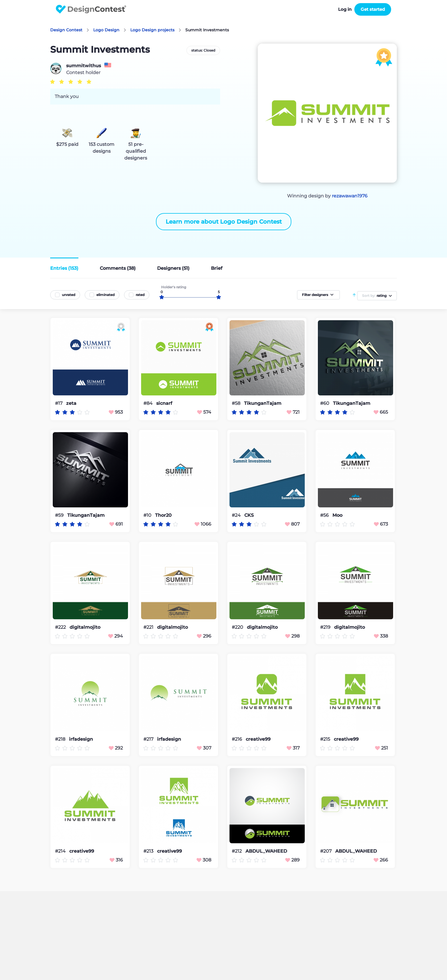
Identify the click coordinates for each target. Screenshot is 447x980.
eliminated (105, 295)
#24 (237, 515)
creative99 (258, 739)
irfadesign (81, 739)
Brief (217, 268)
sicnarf (164, 403)
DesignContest (91, 9)
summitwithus (84, 66)
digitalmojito (85, 627)
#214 (61, 851)
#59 (60, 515)
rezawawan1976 (350, 196)
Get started (373, 9)
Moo (337, 515)
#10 (148, 515)
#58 (237, 403)
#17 (59, 403)
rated (140, 295)
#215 (326, 739)
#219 (326, 627)
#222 (61, 627)
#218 (61, 739)
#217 (149, 739)
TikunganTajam (263, 403)
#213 (149, 851)
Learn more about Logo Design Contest (224, 222)
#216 (237, 739)
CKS (249, 515)
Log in (345, 9)
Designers (173, 268)
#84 (149, 403)
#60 (325, 403)
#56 (325, 515)
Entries (64, 268)
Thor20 (163, 515)
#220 (238, 627)
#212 (237, 851)
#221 (149, 627)
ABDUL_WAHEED (266, 851)
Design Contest (66, 30)
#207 (326, 851)
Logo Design (106, 30)
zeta (71, 403)
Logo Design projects (152, 30)
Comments (118, 268)
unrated (69, 295)
